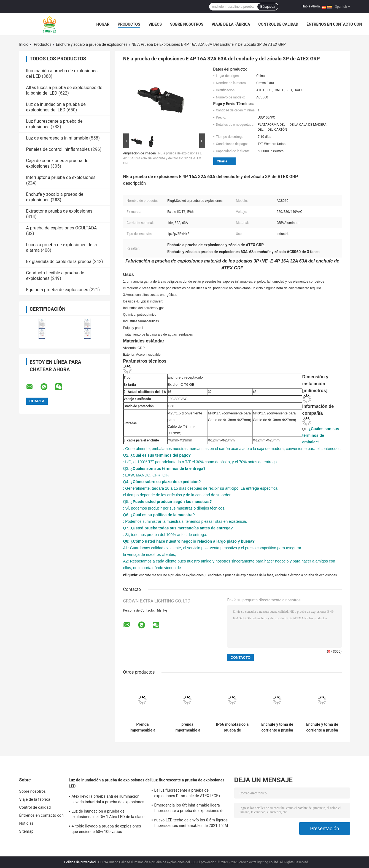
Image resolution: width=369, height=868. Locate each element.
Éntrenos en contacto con (334, 24)
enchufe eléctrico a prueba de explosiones (306, 575)
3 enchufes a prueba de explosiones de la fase (239, 575)
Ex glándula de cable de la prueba (59, 262)
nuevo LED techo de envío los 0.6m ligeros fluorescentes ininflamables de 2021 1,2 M (191, 823)
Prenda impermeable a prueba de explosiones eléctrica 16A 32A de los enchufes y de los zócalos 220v (142, 727)
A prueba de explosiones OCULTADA (62, 228)
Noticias (26, 823)
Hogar (103, 24)
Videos (155, 24)
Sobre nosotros (187, 24)
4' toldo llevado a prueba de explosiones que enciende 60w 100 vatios (106, 829)
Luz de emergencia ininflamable (57, 138)
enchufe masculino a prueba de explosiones (171, 575)
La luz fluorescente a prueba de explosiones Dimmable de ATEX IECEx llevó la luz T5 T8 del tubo (187, 794)
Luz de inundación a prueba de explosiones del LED (56, 107)
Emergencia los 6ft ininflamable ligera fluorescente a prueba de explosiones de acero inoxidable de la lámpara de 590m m (191, 809)
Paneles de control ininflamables (58, 149)
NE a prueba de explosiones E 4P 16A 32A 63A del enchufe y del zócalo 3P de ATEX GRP (163, 158)
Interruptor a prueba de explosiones (61, 177)
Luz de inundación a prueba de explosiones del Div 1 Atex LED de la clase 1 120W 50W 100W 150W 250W (108, 815)
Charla (222, 161)
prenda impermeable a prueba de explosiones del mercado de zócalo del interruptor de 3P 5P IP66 (188, 727)
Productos (129, 24)
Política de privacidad (80, 862)
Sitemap (26, 831)
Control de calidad (278, 24)
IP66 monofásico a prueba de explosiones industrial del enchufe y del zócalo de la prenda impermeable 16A (232, 727)
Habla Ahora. (311, 6)
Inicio (24, 44)
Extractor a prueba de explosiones (59, 211)
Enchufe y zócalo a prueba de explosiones (92, 44)
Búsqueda (268, 7)
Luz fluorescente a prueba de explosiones (188, 780)
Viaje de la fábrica (231, 24)
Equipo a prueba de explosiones (57, 290)
